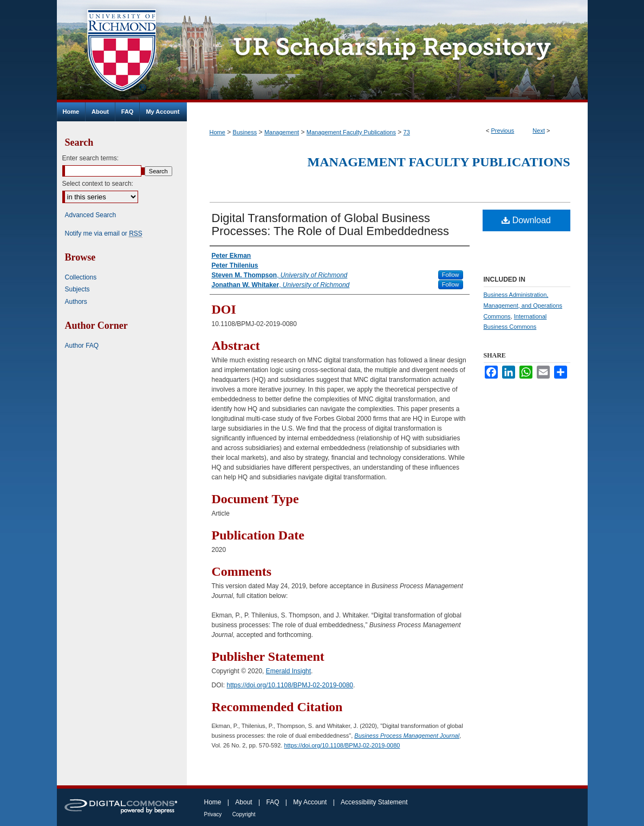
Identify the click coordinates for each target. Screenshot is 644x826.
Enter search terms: (91, 158)
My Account (310, 802)
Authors (76, 302)
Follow (451, 275)
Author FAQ (82, 346)
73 (407, 132)
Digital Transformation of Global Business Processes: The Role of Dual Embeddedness (331, 225)
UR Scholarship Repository (387, 51)
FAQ (272, 802)
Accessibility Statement (374, 802)
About (243, 802)
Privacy (213, 814)
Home (217, 132)
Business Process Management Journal (407, 736)
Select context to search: (98, 184)
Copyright (244, 814)
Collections (81, 277)
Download (526, 220)
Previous (503, 131)
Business (245, 132)
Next (539, 131)
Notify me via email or (104, 233)
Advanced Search (91, 215)
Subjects (77, 289)
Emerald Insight (288, 671)
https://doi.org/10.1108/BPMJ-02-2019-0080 (290, 685)
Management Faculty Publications (351, 132)
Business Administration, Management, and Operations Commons (523, 305)
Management (282, 132)
